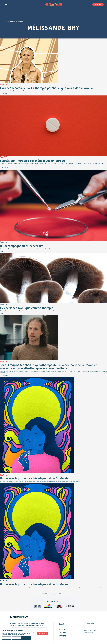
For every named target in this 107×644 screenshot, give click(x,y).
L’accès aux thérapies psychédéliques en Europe (32, 160)
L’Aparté (62, 633)
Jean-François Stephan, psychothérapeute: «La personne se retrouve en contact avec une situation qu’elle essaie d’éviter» (49, 367)
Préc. (47, 593)
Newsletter (87, 628)
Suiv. (60, 593)
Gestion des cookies (89, 635)
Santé (3, 242)
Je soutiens (98, 4)
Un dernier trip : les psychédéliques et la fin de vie (34, 478)
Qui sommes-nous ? (89, 624)
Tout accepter (26, 638)
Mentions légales (88, 632)
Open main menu (6, 4)
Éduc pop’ (63, 635)
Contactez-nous (88, 626)
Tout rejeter (16, 638)
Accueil (7, 21)
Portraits (62, 630)
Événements (64, 627)
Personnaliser (7, 638)
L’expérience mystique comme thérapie (27, 308)
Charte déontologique (90, 630)
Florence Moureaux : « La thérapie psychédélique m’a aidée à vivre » (46, 88)
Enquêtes (62, 624)
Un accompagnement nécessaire (22, 246)
